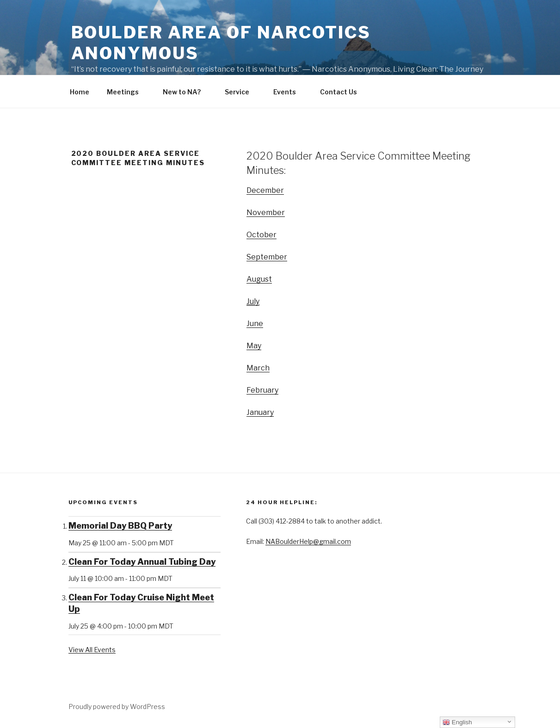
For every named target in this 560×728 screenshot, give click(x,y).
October (262, 235)
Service (241, 92)
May (254, 346)
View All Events (92, 650)
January (260, 412)
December (265, 190)
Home (80, 92)
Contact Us (343, 92)
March (258, 368)
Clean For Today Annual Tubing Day (142, 562)
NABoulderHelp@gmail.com (308, 541)
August (259, 279)
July (253, 301)
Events (289, 92)
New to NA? (186, 92)
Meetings (127, 92)
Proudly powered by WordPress (117, 706)
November (266, 213)
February (262, 390)
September (267, 257)
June (255, 324)
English (457, 722)
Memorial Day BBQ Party (120, 526)
